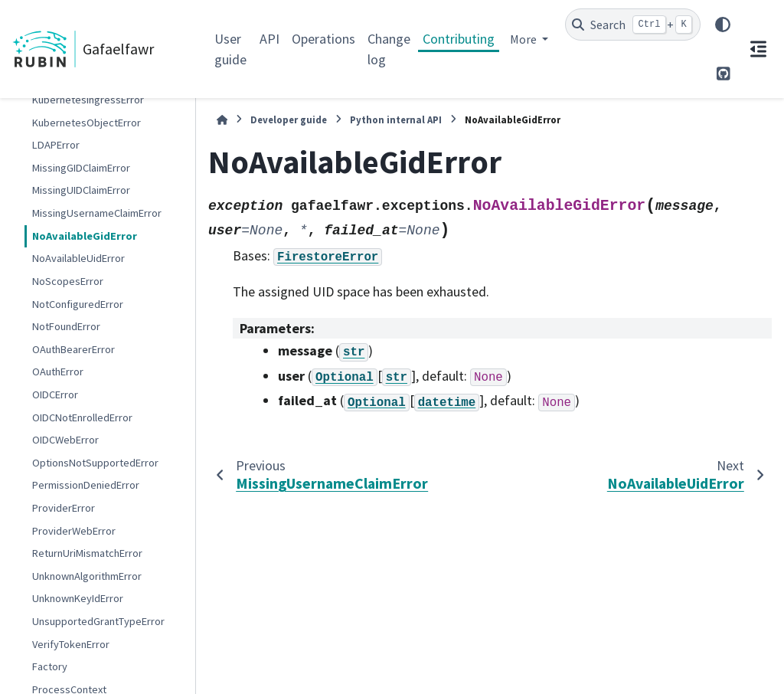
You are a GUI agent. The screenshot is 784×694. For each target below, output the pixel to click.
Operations (323, 39)
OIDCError (55, 394)
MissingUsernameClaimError (97, 213)
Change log (389, 49)
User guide (230, 49)
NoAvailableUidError (78, 258)
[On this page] (758, 49)
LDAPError (56, 145)
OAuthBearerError (73, 349)
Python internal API (396, 119)
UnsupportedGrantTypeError (98, 621)
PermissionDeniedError (86, 485)
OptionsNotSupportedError (95, 463)
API (269, 39)
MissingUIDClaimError (81, 190)
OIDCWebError (65, 440)
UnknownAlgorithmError (87, 576)
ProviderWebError (74, 531)
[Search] (633, 25)
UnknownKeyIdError (78, 598)
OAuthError (58, 372)
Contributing (459, 39)
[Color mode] (723, 25)
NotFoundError (66, 326)
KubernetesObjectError (87, 123)
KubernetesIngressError (88, 100)
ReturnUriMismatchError (87, 553)
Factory (50, 666)
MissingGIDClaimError (81, 168)
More (524, 39)
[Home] (222, 120)
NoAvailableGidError (85, 236)
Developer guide (289, 119)
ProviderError (64, 508)
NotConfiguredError (78, 304)
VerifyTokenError (71, 644)
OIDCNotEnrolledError (82, 417)
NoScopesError (68, 281)
